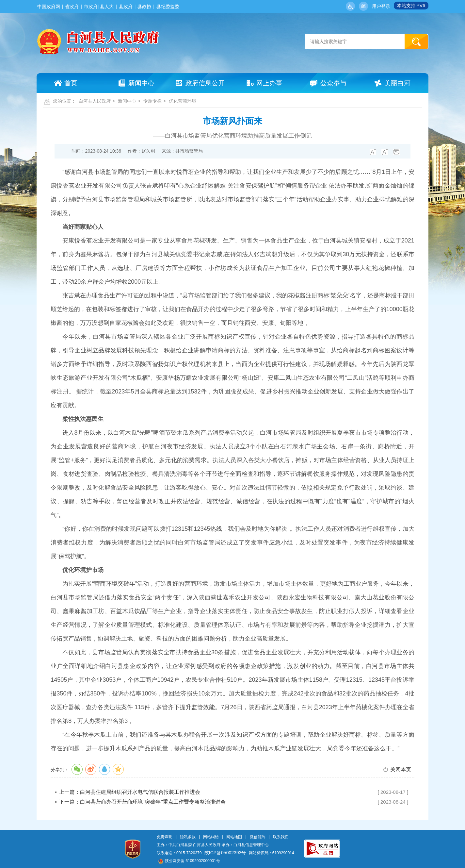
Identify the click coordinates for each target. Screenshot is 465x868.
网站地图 (234, 837)
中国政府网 (49, 7)
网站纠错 (211, 837)
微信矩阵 (258, 837)
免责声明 (165, 837)
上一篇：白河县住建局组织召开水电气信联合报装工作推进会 (130, 792)
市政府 (91, 7)
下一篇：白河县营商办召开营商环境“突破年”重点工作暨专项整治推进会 (142, 802)
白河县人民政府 (95, 101)
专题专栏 (152, 101)
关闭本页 (401, 769)
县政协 (144, 7)
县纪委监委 (168, 7)
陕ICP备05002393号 (225, 853)
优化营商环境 (183, 101)
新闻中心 (127, 101)
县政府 (126, 7)
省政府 (72, 7)
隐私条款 (188, 837)
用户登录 (381, 6)
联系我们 (281, 837)
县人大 (107, 7)
